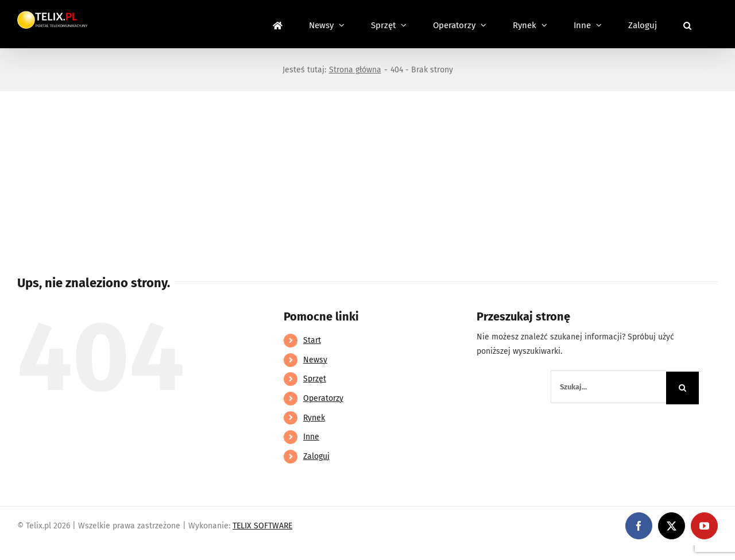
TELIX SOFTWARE (262, 526)
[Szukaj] (682, 388)
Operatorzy (323, 398)
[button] (687, 24)
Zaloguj (316, 456)
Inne (311, 437)
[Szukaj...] (608, 387)
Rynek (314, 418)
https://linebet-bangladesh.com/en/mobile (79, 552)
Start (312, 340)
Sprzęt (315, 379)
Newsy (315, 360)
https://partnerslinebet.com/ (213, 552)
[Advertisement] (367, 177)
